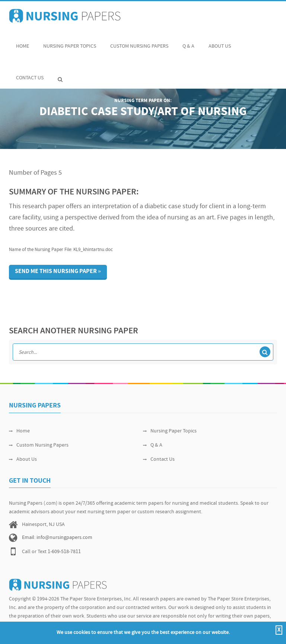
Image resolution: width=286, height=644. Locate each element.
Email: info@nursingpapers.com (57, 538)
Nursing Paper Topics (70, 42)
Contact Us (30, 74)
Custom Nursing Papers (139, 42)
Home (23, 42)
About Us (220, 42)
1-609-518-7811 (64, 552)
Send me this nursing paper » (58, 272)
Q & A (188, 42)
